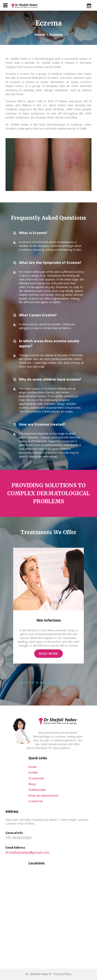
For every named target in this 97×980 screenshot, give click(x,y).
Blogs (32, 784)
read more (48, 654)
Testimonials (37, 790)
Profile (33, 773)
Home (40, 35)
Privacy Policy (62, 974)
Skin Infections (49, 620)
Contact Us (36, 801)
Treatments (36, 778)
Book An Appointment (43, 796)
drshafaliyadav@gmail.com (27, 852)
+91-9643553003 (19, 838)
